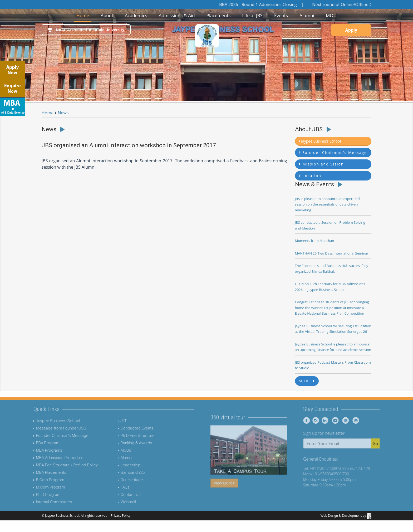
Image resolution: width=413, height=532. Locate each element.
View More (224, 493)
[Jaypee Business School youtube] (344, 420)
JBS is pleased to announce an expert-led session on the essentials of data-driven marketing (327, 204)
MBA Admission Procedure (50, 458)
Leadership (121, 465)
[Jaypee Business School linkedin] (334, 420)
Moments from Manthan (315, 241)
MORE (307, 381)
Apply (351, 30)
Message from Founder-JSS (51, 428)
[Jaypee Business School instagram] (325, 420)
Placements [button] (219, 15)
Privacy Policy (121, 516)
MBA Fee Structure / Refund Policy (57, 465)
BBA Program (38, 443)
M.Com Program (41, 487)
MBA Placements (41, 472)
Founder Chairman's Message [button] (333, 152)
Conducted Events (127, 428)
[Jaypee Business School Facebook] (316, 420)
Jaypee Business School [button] (320, 141)
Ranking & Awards (126, 443)
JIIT (114, 421)
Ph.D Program (38, 495)
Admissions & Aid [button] (177, 15)
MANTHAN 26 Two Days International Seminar (332, 253)
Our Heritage (122, 480)
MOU (331, 15)
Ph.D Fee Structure (128, 436)
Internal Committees (44, 502)
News (63, 113)
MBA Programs (39, 450)
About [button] (107, 15)
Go (385, 443)
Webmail (118, 502)
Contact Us (121, 495)
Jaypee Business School (48, 421)
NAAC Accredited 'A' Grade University (86, 30)
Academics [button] (136, 15)
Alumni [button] (307, 15)
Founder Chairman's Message (52, 436)
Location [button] (310, 176)
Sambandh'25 (123, 472)
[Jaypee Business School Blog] (354, 420)
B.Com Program (40, 480)
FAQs (115, 487)
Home (84, 15)
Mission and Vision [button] (321, 164)
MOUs (116, 450)
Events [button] (281, 15)
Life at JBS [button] (252, 15)
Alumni (116, 458)
